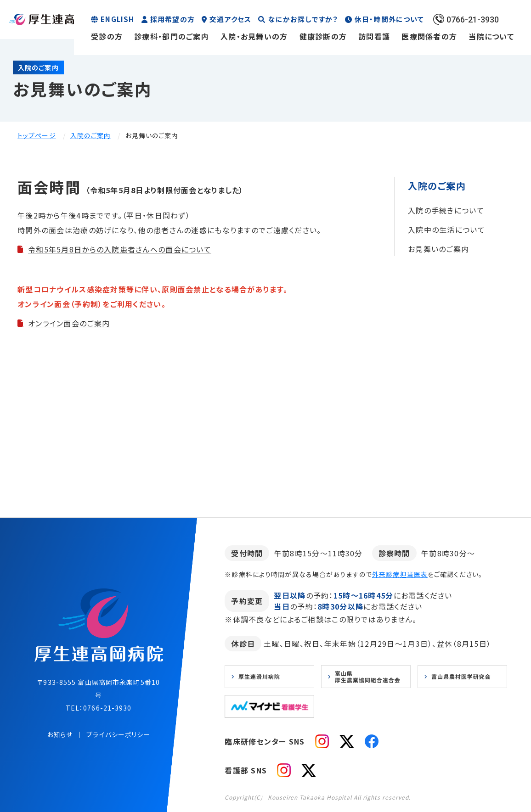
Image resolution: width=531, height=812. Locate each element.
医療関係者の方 (429, 36)
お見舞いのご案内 (438, 249)
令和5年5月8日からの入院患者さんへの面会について (120, 249)
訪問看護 (374, 36)
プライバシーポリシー (118, 734)
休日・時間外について (389, 19)
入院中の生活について (446, 230)
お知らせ (60, 734)
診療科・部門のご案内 (172, 36)
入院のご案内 (90, 135)
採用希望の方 (172, 19)
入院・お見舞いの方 (254, 36)
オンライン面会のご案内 (69, 323)
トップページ (37, 135)
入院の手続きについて (446, 210)
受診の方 (107, 36)
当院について (491, 36)
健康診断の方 (323, 36)
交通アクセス (230, 19)
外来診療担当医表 (400, 574)
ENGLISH (117, 19)
